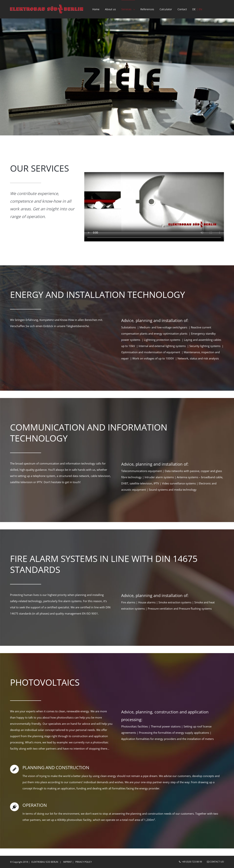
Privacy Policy (84, 862)
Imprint (67, 862)
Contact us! (215, 862)
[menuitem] (99, 9)
